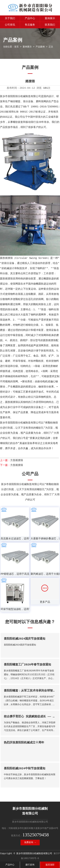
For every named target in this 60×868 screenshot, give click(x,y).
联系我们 (50, 25)
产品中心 (30, 18)
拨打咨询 (30, 865)
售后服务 (30, 25)
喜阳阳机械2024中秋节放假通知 (25, 768)
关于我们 (10, 18)
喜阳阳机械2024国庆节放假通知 (25, 639)
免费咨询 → (30, 842)
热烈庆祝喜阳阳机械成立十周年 (24, 743)
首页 (16, 47)
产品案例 (40, 47)
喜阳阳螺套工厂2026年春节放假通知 (27, 665)
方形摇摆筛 (17, 460)
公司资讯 (10, 25)
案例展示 (50, 18)
